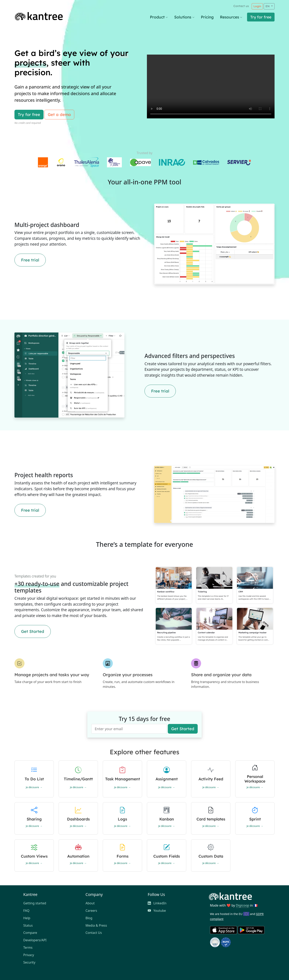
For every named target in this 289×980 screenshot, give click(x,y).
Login (257, 6)
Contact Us (94, 933)
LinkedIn (157, 903)
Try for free (261, 17)
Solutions (184, 17)
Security (29, 962)
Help (27, 918)
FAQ (26, 911)
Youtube (157, 911)
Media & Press (96, 925)
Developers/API (35, 940)
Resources (231, 17)
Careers (91, 911)
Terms (28, 947)
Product (159, 17)
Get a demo (59, 114)
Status (28, 925)
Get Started (33, 631)
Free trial (30, 260)
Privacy (29, 955)
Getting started (35, 903)
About (90, 903)
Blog (89, 918)
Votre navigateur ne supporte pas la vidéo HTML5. (211, 86)
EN (268, 6)
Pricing (207, 17)
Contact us (241, 6)
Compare (30, 933)
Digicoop (243, 905)
